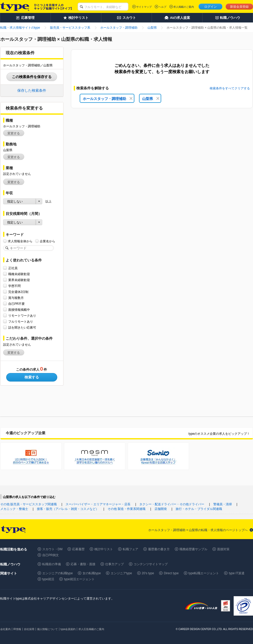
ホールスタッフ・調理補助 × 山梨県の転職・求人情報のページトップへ (198, 530)
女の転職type (92, 573)
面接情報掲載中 (19, 310)
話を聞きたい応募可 (22, 327)
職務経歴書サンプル (193, 549)
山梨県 (151, 99)
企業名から (47, 241)
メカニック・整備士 (14, 509)
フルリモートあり (21, 321)
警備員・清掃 (223, 504)
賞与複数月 (16, 298)
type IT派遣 (237, 573)
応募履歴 (78, 549)
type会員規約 (68, 629)
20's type (148, 573)
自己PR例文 (51, 555)
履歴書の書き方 (159, 549)
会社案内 (5, 629)
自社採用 (29, 629)
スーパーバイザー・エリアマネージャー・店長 (98, 504)
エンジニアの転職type (58, 573)
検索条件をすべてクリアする (230, 88)
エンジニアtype (121, 573)
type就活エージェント (79, 579)
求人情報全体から (20, 241)
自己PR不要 (17, 304)
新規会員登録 (239, 7)
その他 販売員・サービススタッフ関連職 (28, 504)
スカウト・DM (52, 549)
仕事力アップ (115, 564)
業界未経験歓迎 (19, 280)
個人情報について (47, 629)
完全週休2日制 (18, 292)
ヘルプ (162, 7)
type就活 (48, 579)
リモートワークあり (22, 316)
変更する (14, 133)
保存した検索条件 (32, 90)
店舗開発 (161, 509)
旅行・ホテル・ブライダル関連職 (199, 509)
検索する (32, 377)
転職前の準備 (52, 564)
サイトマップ (144, 7)
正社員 (13, 268)
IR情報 (17, 629)
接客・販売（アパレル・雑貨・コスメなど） (68, 509)
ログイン (210, 7)
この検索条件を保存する (32, 77)
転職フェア (130, 549)
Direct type (171, 573)
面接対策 (223, 549)
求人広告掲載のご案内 (91, 629)
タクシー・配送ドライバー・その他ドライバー (172, 504)
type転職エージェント (204, 573)
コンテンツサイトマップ (151, 564)
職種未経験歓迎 (19, 274)
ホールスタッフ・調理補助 (108, 99)
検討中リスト (104, 549)
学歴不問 (14, 286)
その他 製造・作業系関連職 (126, 509)
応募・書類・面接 (83, 564)
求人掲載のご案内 (184, 7)
